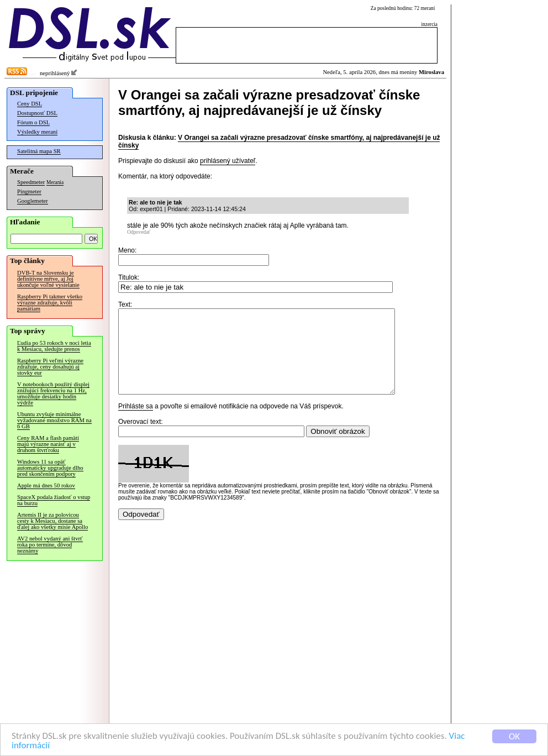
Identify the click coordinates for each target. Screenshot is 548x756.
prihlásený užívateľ (228, 161)
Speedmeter (31, 182)
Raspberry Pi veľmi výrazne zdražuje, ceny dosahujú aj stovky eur (50, 367)
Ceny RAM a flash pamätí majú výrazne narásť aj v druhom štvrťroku (48, 444)
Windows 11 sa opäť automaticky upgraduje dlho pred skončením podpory (50, 468)
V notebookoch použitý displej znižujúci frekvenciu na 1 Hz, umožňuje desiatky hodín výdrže (53, 393)
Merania (55, 182)
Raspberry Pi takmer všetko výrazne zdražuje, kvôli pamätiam (50, 303)
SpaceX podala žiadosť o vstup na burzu (54, 500)
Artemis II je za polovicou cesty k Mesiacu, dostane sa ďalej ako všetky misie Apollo (52, 521)
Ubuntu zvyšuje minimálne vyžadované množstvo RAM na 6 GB (54, 420)
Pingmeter (29, 191)
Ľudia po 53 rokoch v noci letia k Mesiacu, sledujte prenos (54, 346)
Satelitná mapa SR (39, 151)
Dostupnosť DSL (37, 113)
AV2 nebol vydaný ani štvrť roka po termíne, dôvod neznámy (50, 545)
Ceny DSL (30, 104)
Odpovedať (139, 232)
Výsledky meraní (37, 132)
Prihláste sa (136, 423)
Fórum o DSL (33, 122)
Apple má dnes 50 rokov (46, 485)
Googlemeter (33, 201)
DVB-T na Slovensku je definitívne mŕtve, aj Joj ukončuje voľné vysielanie (48, 279)
